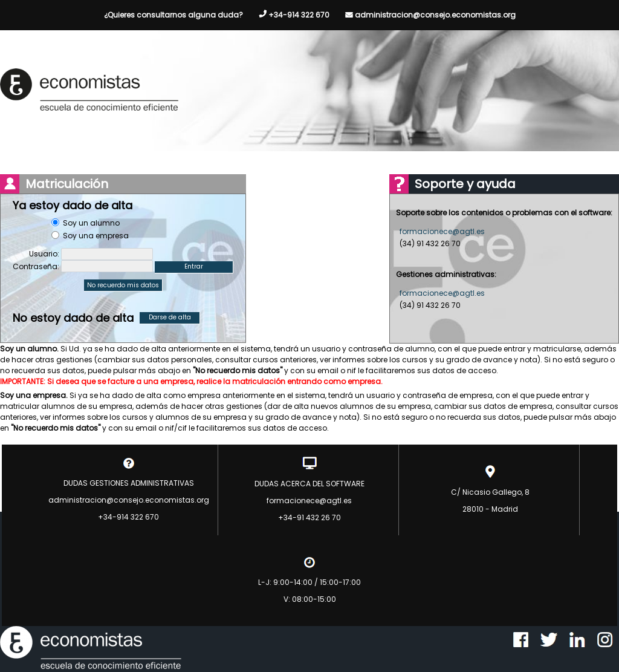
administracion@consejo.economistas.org (435, 15)
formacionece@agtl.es (442, 231)
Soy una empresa (96, 236)
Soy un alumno (91, 223)
